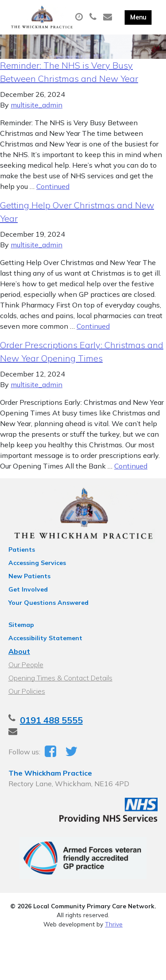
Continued (53, 186)
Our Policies (27, 691)
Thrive (114, 924)
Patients (22, 550)
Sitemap (21, 625)
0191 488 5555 (51, 720)
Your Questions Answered (48, 603)
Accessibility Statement (45, 638)
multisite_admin (37, 105)
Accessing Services (37, 563)
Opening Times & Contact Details (60, 678)
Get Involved (28, 589)
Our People (26, 665)
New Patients (29, 576)
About (19, 651)
